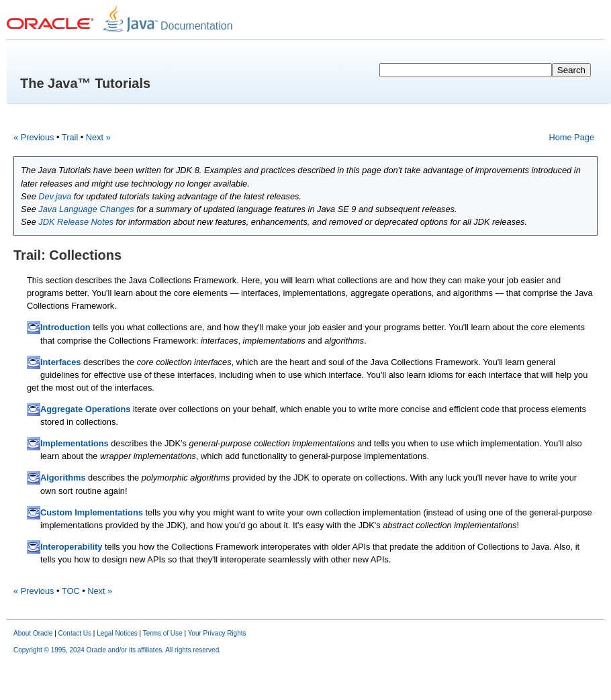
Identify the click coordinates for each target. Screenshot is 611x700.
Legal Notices (117, 633)
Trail (70, 137)
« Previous (34, 137)
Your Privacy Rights (217, 633)
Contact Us (75, 633)
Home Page (571, 137)
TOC (71, 591)
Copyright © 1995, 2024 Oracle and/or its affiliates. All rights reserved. (117, 650)
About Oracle (33, 633)
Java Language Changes (86, 209)
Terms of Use (163, 633)
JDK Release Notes (76, 222)
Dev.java (55, 196)
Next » (98, 137)
